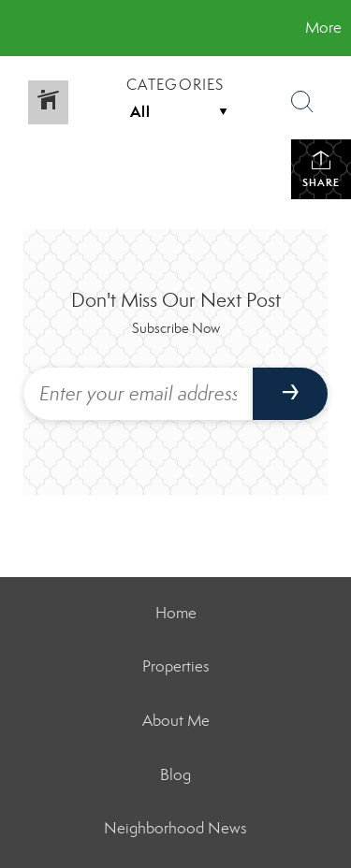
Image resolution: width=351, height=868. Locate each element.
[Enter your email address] (138, 394)
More (323, 28)
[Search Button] (302, 102)
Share (321, 169)
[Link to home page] (17, 28)
